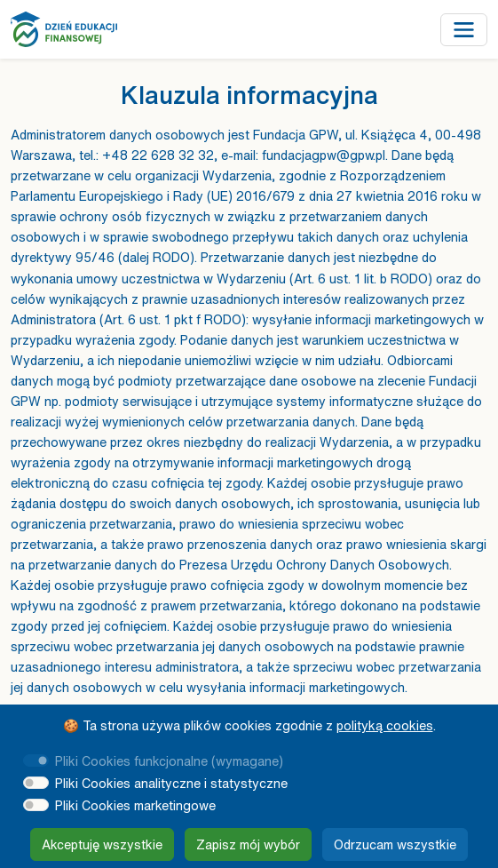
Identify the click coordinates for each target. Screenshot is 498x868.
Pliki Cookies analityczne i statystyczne (171, 783)
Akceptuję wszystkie (102, 844)
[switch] (36, 783)
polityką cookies (385, 725)
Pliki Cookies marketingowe (135, 805)
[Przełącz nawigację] (464, 30)
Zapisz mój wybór (248, 844)
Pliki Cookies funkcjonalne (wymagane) (169, 761)
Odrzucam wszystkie (395, 844)
